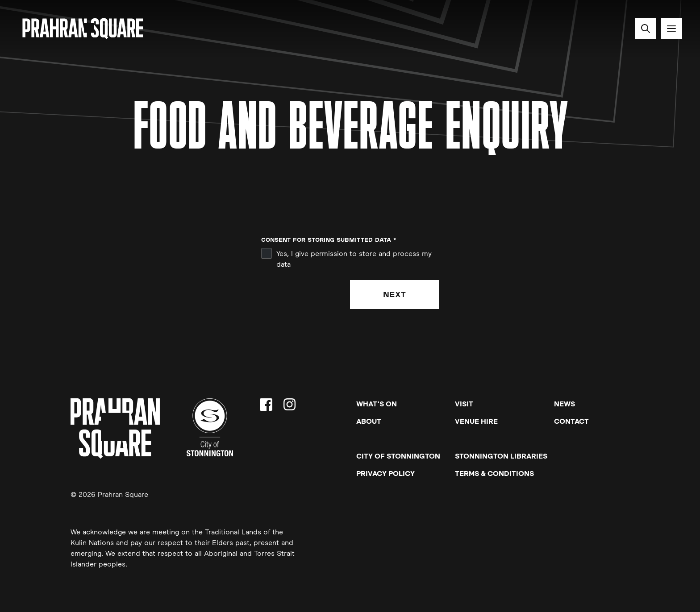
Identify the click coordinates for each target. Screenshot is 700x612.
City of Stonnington (398, 456)
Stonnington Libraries (501, 456)
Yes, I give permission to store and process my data (354, 259)
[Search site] (646, 29)
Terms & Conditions (494, 473)
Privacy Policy (385, 473)
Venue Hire (476, 421)
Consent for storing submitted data (329, 240)
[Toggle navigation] (671, 29)
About (369, 421)
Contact (571, 421)
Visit (464, 404)
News (565, 404)
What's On (377, 404)
